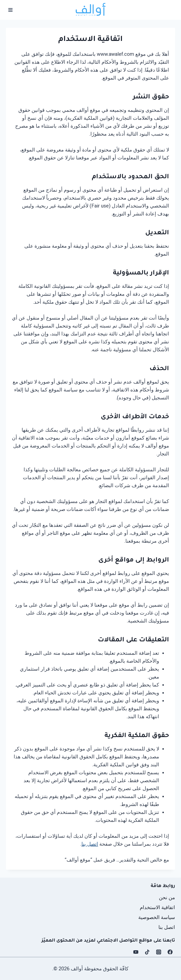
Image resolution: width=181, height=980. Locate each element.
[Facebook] (170, 952)
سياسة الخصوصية (157, 917)
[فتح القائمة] (11, 10)
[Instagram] (159, 952)
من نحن (167, 897)
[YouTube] (136, 952)
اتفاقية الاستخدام (157, 907)
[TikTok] (147, 952)
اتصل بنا (90, 844)
